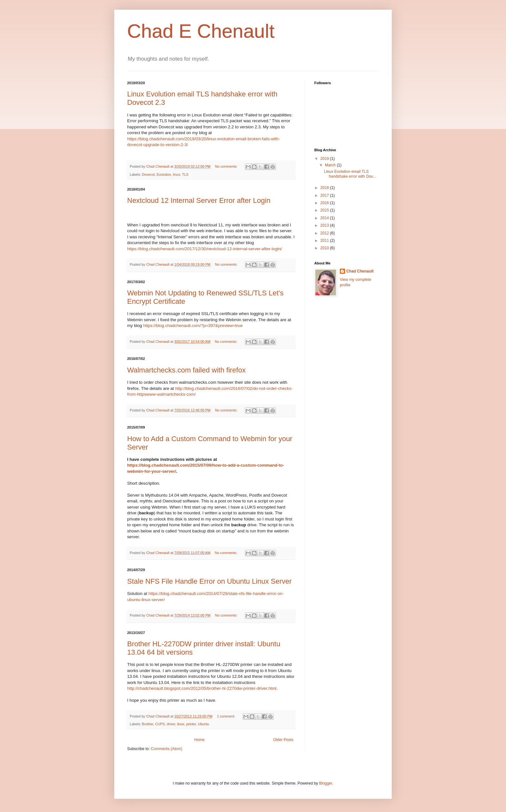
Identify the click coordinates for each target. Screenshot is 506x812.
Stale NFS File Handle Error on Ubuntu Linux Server (209, 581)
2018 (325, 188)
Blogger (326, 783)
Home (199, 740)
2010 (325, 248)
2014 (325, 218)
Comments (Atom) (166, 749)
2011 (325, 241)
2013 (325, 225)
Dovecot (148, 174)
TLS (185, 174)
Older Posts (283, 740)
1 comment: (226, 716)
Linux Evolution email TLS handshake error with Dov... (350, 174)
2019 (325, 159)
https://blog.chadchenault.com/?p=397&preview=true (193, 326)
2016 (325, 203)
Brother (148, 724)
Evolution (164, 174)
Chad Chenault (360, 271)
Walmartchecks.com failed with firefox (186, 370)
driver (171, 724)
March (331, 165)
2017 (325, 195)
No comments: (227, 166)
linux (177, 174)
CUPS (160, 724)
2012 (325, 233)
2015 (325, 210)
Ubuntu (203, 724)
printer (191, 724)
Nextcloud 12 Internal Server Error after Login (199, 200)
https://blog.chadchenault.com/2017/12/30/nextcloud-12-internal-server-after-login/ (204, 249)
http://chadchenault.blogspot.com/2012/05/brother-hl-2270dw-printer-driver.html (202, 688)
